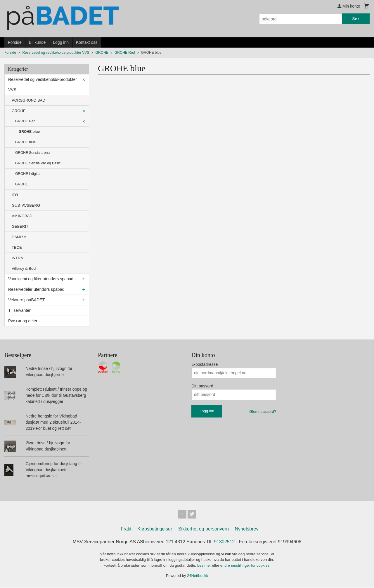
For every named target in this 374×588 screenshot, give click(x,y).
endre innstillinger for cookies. (245, 566)
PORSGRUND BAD (28, 100)
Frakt (126, 529)
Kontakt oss (87, 42)
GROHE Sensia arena (32, 153)
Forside (15, 42)
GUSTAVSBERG (26, 205)
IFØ (15, 195)
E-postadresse (205, 364)
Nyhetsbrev (247, 529)
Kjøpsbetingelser (155, 529)
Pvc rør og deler (23, 321)
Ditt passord (202, 386)
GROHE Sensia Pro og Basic (38, 163)
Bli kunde (37, 42)
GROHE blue (29, 132)
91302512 (224, 542)
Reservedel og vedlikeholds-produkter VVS (43, 85)
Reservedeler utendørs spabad (36, 289)
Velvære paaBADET (26, 300)
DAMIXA (19, 237)
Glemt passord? (263, 412)
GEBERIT (20, 226)
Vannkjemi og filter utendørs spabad (41, 279)
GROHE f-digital (28, 174)
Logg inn (61, 42)
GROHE (19, 111)
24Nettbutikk (198, 576)
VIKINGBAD (22, 216)
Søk (356, 19)
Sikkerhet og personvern (204, 529)
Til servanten (20, 310)
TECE (17, 247)
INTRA (17, 258)
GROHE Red (25, 121)
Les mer (205, 566)
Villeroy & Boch (25, 268)
